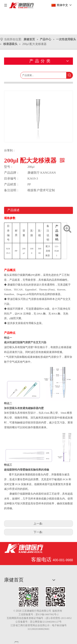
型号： (9, 167)
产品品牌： (12, 173)
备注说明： (12, 190)
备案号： (31, 614)
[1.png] (42, 597)
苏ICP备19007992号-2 (47, 614)
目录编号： (12, 179)
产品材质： (12, 184)
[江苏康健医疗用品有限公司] (24, 548)
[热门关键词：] (69, 75)
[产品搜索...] (43, 75)
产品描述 (13, 210)
